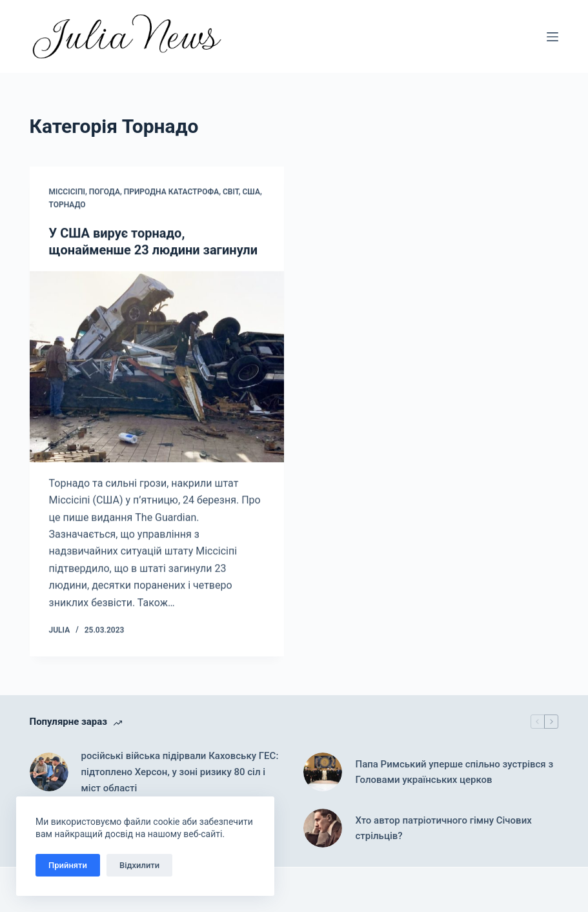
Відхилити (139, 865)
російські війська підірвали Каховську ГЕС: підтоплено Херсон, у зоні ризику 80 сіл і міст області (180, 772)
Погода (105, 193)
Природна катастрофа (171, 193)
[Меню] (553, 37)
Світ (231, 193)
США (251, 193)
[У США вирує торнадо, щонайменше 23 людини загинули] (157, 367)
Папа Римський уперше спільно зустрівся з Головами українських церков (454, 772)
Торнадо (67, 206)
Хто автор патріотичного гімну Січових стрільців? (443, 828)
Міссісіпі (67, 193)
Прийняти (68, 865)
